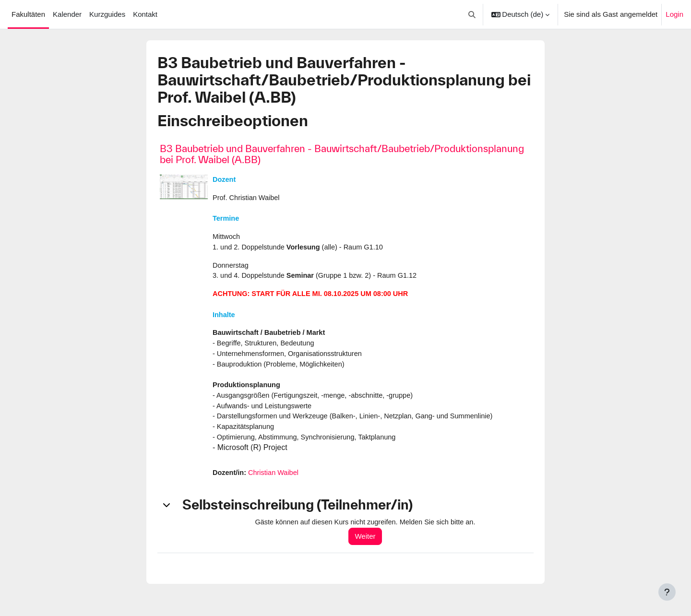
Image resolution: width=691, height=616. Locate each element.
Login (674, 14)
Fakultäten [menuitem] (28, 14)
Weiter (369, 545)
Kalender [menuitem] (67, 14)
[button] (472, 14)
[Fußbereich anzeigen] (667, 592)
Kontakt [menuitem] (145, 14)
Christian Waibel (276, 481)
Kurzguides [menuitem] (107, 14)
